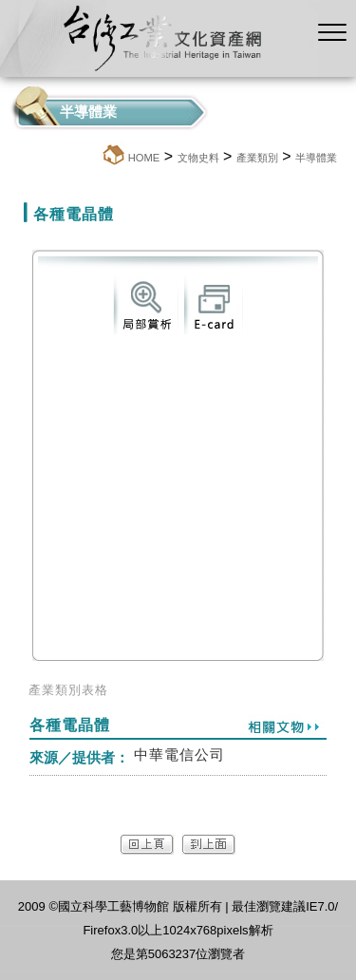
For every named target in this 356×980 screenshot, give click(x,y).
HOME (144, 158)
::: (95, 157)
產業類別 (257, 158)
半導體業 (316, 158)
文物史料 (198, 158)
